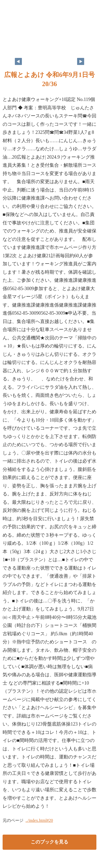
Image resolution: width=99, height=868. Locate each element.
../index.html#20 (39, 820)
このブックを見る (49, 842)
